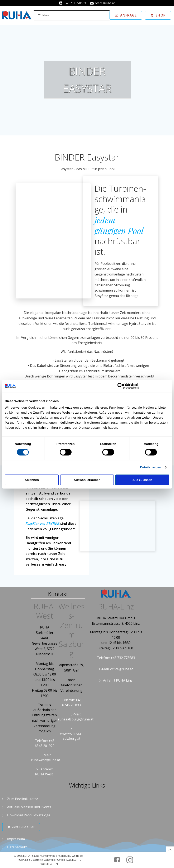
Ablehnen (32, 480)
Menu (43, 15)
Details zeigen (151, 467)
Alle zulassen (142, 480)
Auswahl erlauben (87, 480)
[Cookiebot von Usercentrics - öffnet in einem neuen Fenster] (120, 386)
